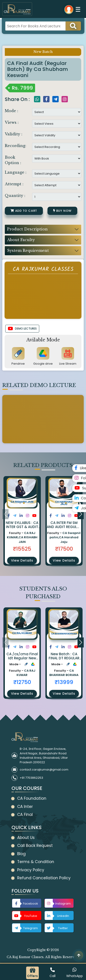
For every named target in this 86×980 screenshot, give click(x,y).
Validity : (14, 134)
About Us (26, 838)
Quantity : (15, 196)
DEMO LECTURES (22, 329)
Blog (21, 854)
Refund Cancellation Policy (44, 878)
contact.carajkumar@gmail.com (44, 770)
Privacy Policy (31, 870)
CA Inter (25, 807)
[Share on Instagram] (28, 516)
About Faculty (21, 240)
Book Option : (13, 160)
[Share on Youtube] (34, 516)
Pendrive (18, 364)
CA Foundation (32, 798)
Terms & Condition (36, 862)
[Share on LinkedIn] (21, 516)
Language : (16, 172)
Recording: (15, 146)
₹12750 (22, 682)
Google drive (43, 364)
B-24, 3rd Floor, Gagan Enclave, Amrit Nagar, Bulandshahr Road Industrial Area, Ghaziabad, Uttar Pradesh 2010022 (44, 756)
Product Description (27, 229)
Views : (12, 122)
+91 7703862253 (31, 778)
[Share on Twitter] (15, 516)
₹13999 (64, 682)
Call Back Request (35, 846)
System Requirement (28, 250)
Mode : (11, 111)
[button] (20, 503)
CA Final (25, 815)
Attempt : (14, 184)
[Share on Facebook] (9, 516)
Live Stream (68, 364)
